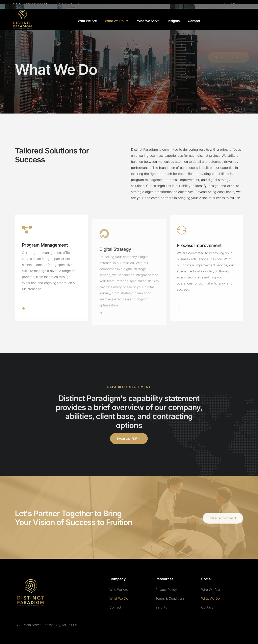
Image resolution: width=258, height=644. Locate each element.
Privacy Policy (166, 590)
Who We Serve (148, 21)
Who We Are (87, 21)
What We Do (117, 21)
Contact (194, 21)
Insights (174, 21)
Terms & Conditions (170, 598)
